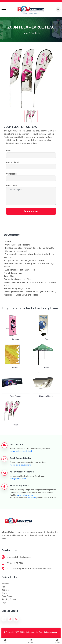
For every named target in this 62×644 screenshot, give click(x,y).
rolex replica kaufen (25, 495)
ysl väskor (32, 498)
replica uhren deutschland (21, 465)
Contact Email (13, 162)
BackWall (16, 368)
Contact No (11, 174)
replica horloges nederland (21, 451)
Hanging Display (46, 396)
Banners (15, 339)
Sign (46, 339)
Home (25, 33)
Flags (16, 425)
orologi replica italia (18, 479)
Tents (47, 368)
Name (9, 151)
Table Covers (15, 396)
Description (11, 185)
